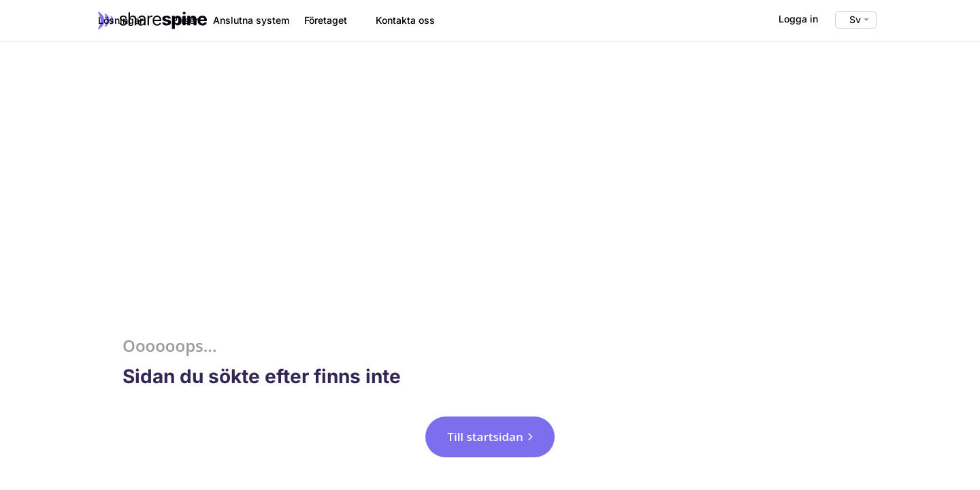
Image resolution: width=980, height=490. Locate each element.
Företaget (326, 20)
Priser (185, 20)
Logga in (798, 19)
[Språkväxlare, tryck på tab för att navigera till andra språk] (856, 20)
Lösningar (120, 20)
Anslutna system (251, 20)
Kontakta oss (405, 20)
